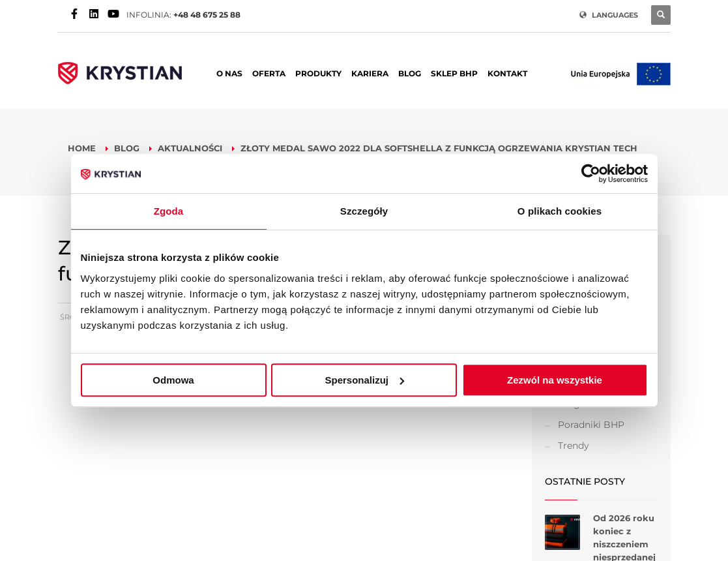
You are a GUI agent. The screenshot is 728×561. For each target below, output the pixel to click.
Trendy (574, 446)
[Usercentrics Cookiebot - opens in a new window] (591, 174)
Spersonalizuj (364, 380)
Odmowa (173, 380)
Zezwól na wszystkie (555, 380)
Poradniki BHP (591, 425)
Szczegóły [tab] (364, 211)
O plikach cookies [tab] (560, 211)
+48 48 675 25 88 (207, 15)
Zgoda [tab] (169, 211)
